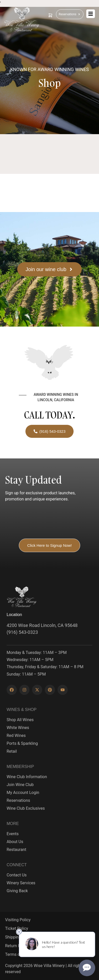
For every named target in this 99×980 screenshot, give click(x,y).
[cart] (50, 15)
